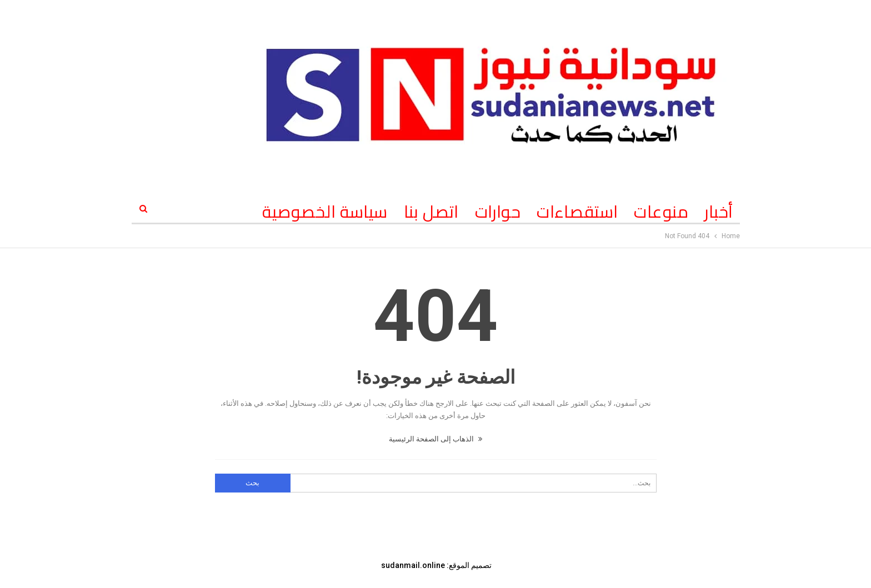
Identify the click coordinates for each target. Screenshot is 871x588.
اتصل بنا (431, 212)
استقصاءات (577, 212)
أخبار (719, 212)
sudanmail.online (413, 565)
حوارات (498, 212)
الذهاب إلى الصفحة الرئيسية (436, 439)
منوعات (661, 212)
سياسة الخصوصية (325, 212)
